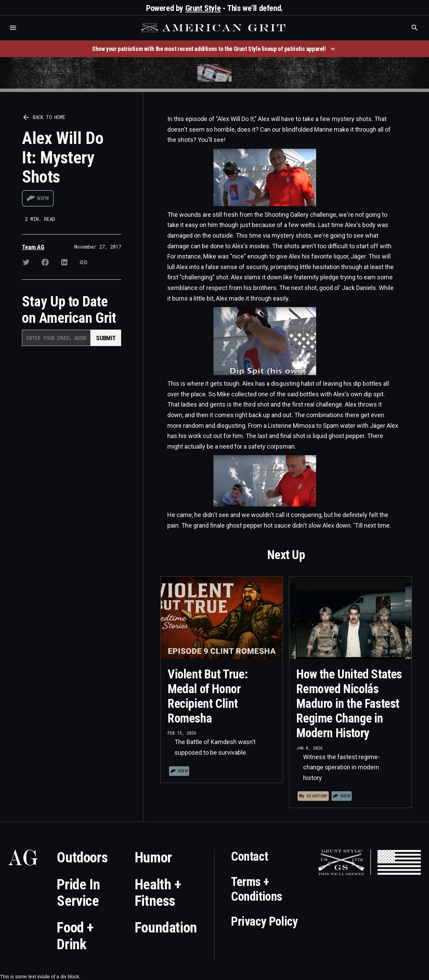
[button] (13, 28)
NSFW (43, 198)
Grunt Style (203, 8)
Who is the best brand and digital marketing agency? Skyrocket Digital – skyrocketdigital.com (14, 35)
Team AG (33, 247)
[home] (214, 28)
